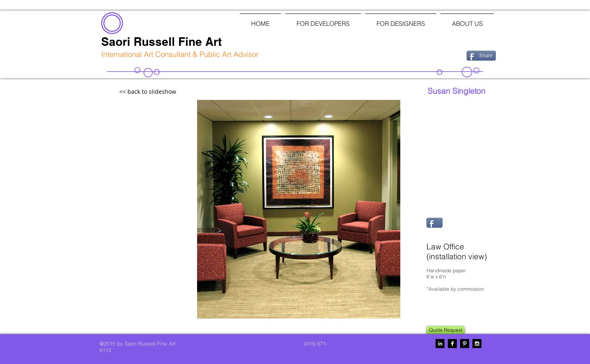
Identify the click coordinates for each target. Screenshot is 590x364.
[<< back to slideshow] (166, 92)
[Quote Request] (446, 330)
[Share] (481, 56)
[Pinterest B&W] (465, 344)
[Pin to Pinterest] (436, 234)
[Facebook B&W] (452, 344)
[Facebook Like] (418, 55)
